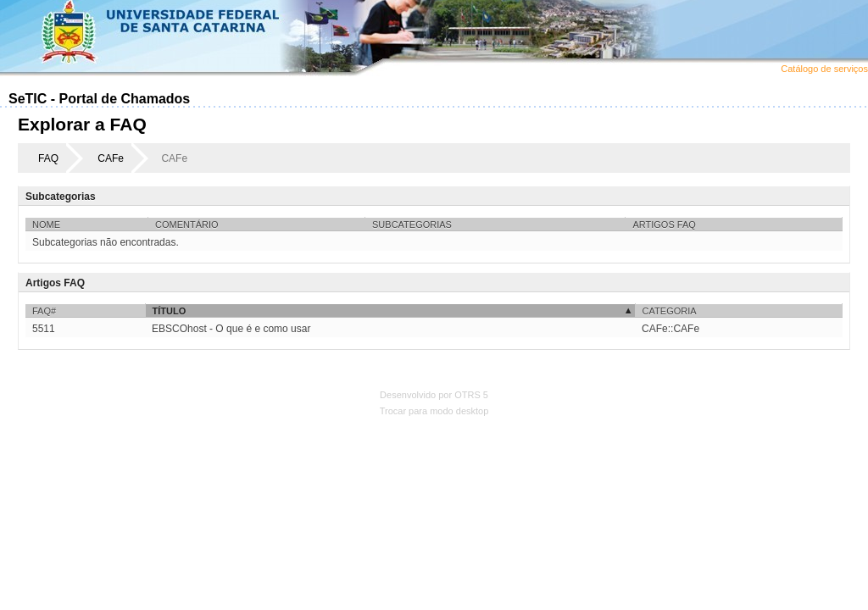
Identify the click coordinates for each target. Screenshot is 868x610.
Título (170, 311)
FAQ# (44, 311)
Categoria (670, 311)
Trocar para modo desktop (434, 411)
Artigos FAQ (664, 225)
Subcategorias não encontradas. (106, 242)
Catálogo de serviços (824, 69)
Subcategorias (412, 225)
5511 (44, 329)
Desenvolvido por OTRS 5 (434, 395)
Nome (46, 225)
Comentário (187, 225)
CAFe (111, 158)
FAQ (48, 158)
